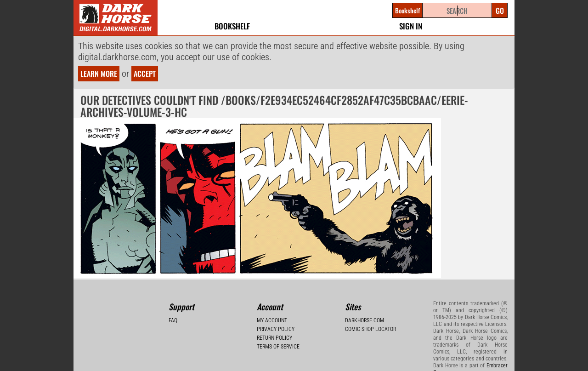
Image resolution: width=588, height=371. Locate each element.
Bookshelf (232, 26)
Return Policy (274, 338)
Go (500, 11)
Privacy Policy (276, 329)
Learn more (99, 74)
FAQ (173, 320)
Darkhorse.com (365, 320)
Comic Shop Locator (370, 329)
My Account (272, 320)
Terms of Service (278, 347)
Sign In (411, 26)
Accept (145, 74)
